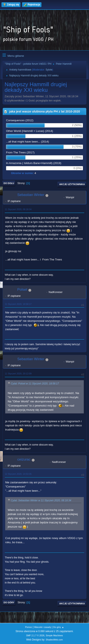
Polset (22, 290)
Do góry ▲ (58, 627)
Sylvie (49, 70)
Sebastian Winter (31, 195)
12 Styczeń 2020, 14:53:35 (18, 474)
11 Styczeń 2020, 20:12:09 (18, 374)
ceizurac (24, 459)
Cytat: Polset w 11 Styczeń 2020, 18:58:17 (35, 384)
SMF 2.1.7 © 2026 (35, 635)
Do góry (9, 602)
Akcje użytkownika (72, 184)
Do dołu (9, 183)
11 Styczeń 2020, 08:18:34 (18, 209)
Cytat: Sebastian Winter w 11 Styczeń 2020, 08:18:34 (41, 500)
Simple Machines (54, 635)
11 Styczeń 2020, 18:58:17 (18, 304)
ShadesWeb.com (54, 640)
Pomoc (29, 627)
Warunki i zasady (43, 627)
